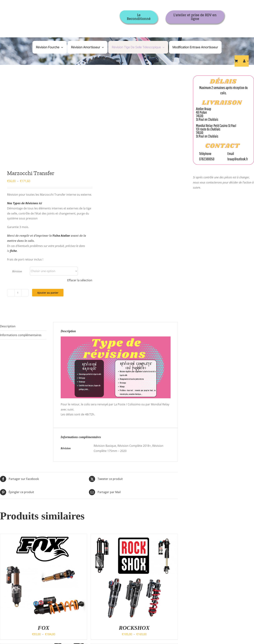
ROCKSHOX (134, 628)
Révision (17, 271)
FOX (44, 628)
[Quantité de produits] (18, 293)
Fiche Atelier (61, 236)
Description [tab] (8, 326)
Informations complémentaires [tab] (21, 335)
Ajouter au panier (48, 293)
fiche (13, 251)
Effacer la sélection (80, 280)
